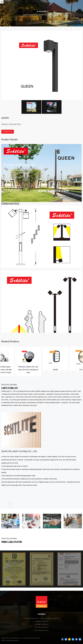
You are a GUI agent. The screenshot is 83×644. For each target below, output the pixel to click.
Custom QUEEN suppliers (38, 391)
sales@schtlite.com (41, 630)
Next (0, 589)
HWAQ (3, 640)
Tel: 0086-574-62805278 (42, 621)
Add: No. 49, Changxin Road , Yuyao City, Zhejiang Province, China (42, 618)
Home (25, 15)
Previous (0, 549)
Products (32, 15)
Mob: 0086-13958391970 (41, 624)
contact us (8, 132)
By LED (39, 12)
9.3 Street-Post (41, 15)
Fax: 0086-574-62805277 (42, 627)
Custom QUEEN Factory (12, 641)
